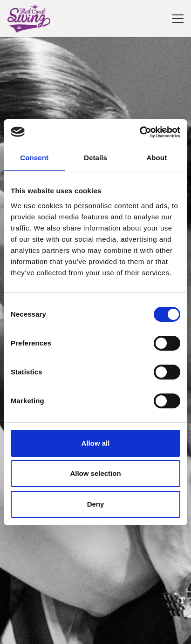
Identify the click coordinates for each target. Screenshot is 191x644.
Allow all (96, 443)
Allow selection (95, 473)
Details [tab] (95, 158)
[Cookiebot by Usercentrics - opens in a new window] (140, 132)
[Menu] (178, 19)
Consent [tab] (34, 158)
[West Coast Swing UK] (29, 19)
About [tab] (157, 158)
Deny (96, 504)
